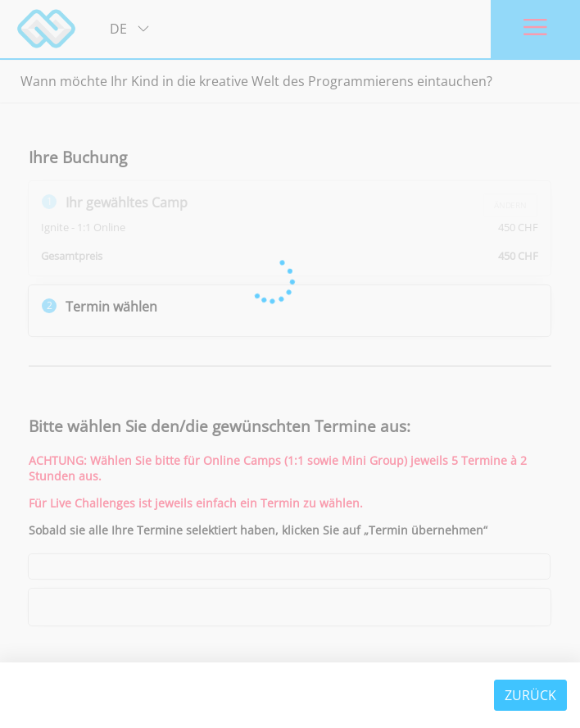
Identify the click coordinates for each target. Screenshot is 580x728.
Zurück (530, 695)
